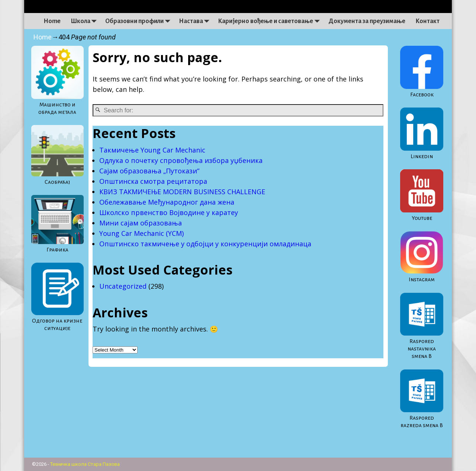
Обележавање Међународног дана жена (167, 202)
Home (52, 21)
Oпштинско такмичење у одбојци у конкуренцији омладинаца (205, 244)
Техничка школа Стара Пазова (85, 464)
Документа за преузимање (367, 21)
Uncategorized (123, 286)
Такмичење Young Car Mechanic (154, 150)
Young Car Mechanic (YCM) (141, 233)
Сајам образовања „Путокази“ (149, 171)
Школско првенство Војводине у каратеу (169, 212)
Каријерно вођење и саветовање (271, 21)
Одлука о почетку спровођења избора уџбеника (181, 160)
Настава (196, 21)
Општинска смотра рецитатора (153, 181)
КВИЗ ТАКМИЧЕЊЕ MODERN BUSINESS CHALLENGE (182, 192)
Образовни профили (139, 21)
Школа (86, 21)
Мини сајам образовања (141, 223)
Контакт (427, 21)
